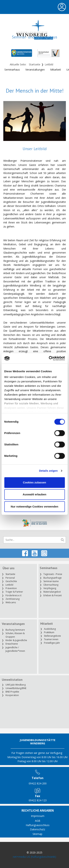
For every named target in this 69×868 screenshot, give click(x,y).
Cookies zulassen (35, 482)
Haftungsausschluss (38, 825)
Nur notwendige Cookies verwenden (34, 506)
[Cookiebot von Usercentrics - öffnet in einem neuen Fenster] (49, 358)
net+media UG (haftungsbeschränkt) (34, 857)
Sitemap (37, 834)
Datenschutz (38, 829)
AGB (38, 821)
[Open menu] (62, 7)
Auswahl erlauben (34, 494)
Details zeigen (48, 471)
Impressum (38, 816)
